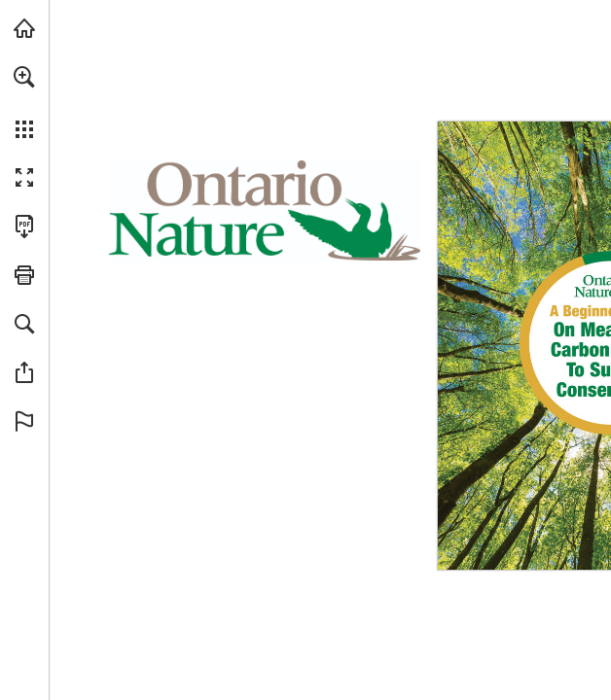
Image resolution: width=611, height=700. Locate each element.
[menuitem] (24, 102)
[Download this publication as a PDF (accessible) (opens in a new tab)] (24, 227)
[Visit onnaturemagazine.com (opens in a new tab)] (24, 28)
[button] (24, 77)
